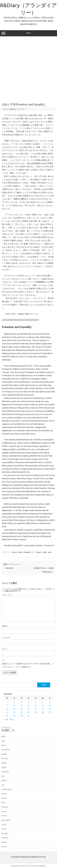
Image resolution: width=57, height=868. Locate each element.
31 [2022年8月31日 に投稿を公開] (28, 716)
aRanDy (13, 109)
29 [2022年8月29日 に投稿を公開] (14, 716)
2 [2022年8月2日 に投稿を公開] (21, 702)
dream (39, 552)
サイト (5, 649)
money (4, 798)
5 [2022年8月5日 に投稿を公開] (43, 702)
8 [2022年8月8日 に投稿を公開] (14, 706)
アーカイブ (6, 727)
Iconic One (15, 866)
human (15, 552)
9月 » (12, 720)
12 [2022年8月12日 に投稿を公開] (43, 706)
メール (6, 638)
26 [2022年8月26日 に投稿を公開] (43, 712)
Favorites (5, 758)
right (45, 552)
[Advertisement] (28, 69)
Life (3, 785)
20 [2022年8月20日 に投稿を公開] (50, 709)
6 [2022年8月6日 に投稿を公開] (50, 702)
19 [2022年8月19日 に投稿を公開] (43, 709)
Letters (4, 780)
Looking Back (6, 789)
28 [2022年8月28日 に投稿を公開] (7, 716)
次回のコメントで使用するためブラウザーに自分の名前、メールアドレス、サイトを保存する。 (28, 665)
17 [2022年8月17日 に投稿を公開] (28, 709)
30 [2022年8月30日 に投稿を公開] (21, 716)
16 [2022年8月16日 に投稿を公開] (21, 709)
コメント (7, 595)
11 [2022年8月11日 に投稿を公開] (36, 706)
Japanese (5, 772)
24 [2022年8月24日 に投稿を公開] (28, 712)
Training (5, 838)
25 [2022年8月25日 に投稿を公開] (36, 712)
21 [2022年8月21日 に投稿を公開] (7, 712)
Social (4, 824)
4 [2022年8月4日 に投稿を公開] (36, 702)
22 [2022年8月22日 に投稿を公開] (14, 712)
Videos (4, 842)
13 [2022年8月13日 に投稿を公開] (50, 706)
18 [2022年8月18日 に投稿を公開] (36, 709)
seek (50, 552)
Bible (3, 736)
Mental (4, 794)
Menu (29, 33)
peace (4, 811)
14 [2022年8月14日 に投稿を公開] (7, 709)
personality (6, 820)
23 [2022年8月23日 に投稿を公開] (21, 712)
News (20, 552)
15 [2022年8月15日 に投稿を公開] (14, 709)
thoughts (27, 552)
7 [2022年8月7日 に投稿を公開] (7, 706)
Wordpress (41, 866)
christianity (6, 750)
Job (3, 776)
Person (4, 816)
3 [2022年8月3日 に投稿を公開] (29, 702)
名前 (5, 626)
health (4, 763)
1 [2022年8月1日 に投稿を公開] (14, 702)
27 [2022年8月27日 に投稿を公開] (50, 712)
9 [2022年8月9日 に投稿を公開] (21, 706)
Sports (4, 829)
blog (3, 741)
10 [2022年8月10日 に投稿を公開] (28, 706)
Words (4, 847)
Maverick (8, 568)
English (4, 754)
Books (4, 745)
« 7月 (6, 720)
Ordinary (5, 807)
